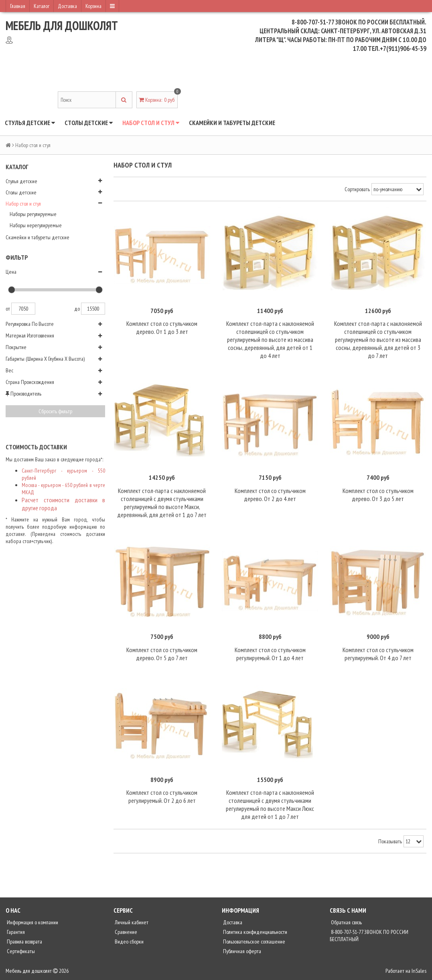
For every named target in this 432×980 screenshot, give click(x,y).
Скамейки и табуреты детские (232, 123)
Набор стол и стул (151, 123)
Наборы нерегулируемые (36, 225)
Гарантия (15, 932)
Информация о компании (32, 922)
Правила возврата (24, 942)
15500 (93, 309)
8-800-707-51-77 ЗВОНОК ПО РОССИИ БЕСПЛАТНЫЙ (369, 936)
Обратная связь (346, 922)
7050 (23, 309)
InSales (419, 971)
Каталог (42, 6)
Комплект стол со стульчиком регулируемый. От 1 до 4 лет (270, 654)
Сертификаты (20, 951)
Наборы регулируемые (33, 214)
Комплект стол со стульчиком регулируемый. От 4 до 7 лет (378, 654)
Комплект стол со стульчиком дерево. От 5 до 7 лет (162, 654)
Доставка (67, 6)
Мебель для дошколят (62, 25)
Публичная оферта (241, 951)
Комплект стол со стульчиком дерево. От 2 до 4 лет (270, 495)
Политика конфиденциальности (255, 932)
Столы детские (89, 123)
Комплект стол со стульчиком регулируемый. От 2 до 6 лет (162, 796)
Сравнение (125, 932)
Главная (18, 6)
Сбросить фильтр (55, 411)
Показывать (390, 841)
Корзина (93, 6)
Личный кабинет (131, 922)
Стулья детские (30, 123)
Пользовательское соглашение (254, 942)
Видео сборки (129, 942)
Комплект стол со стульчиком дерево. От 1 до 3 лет (162, 327)
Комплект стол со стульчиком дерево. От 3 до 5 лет (378, 495)
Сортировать (357, 189)
